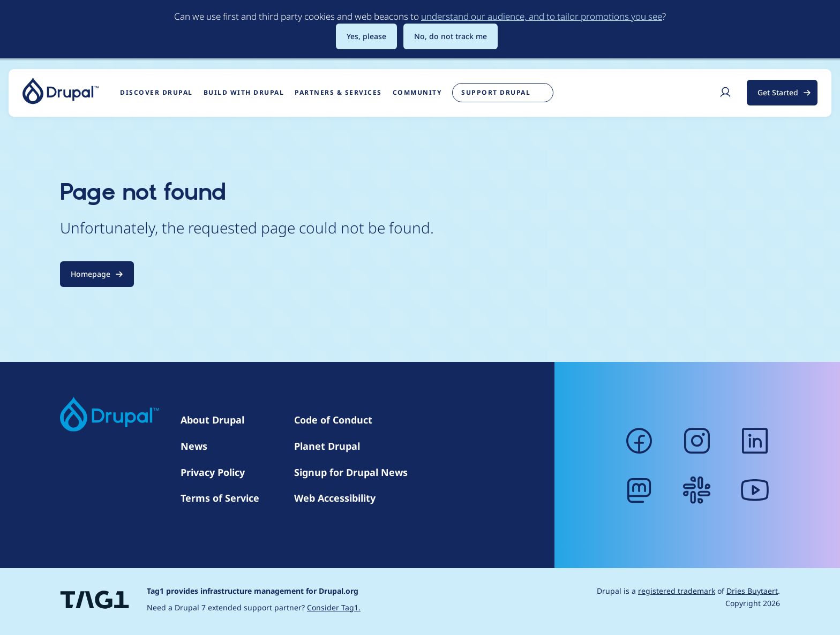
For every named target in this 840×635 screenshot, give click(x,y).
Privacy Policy (213, 472)
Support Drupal (496, 92)
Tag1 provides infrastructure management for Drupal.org (253, 591)
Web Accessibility (335, 498)
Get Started (778, 92)
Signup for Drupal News (351, 472)
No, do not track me (451, 36)
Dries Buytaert (752, 591)
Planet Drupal (327, 446)
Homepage (91, 274)
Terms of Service (220, 498)
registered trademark (677, 591)
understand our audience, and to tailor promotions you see (542, 16)
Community (417, 92)
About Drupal (212, 420)
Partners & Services (338, 92)
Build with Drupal (244, 92)
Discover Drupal (156, 92)
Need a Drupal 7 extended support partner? (254, 607)
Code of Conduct (333, 420)
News (194, 446)
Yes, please (366, 36)
